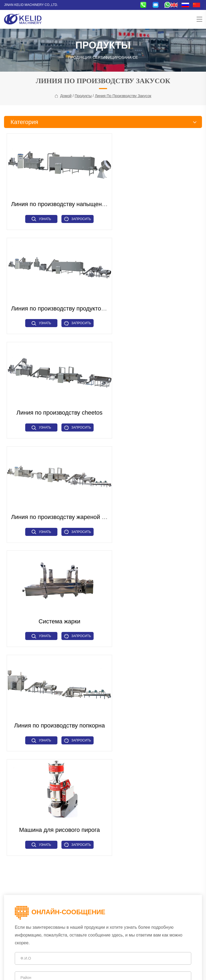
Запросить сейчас (72, 217)
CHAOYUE (150, 971)
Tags (86, 971)
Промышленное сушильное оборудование (41, 875)
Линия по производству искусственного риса (43, 846)
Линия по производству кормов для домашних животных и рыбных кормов (44, 821)
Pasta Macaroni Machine (173, 825)
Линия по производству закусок (123, 98)
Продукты (83, 98)
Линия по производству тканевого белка (39, 839)
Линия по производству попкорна (154, 398)
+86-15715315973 (41, 902)
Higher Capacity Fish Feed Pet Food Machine (143, 817)
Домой (66, 98)
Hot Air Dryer (116, 832)
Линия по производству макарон (32, 868)
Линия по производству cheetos (54, 299)
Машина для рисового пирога (54, 496)
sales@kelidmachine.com (65, 921)
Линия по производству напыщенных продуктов (76, 201)
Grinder (135, 832)
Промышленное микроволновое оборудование (45, 832)
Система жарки (54, 398)
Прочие (61, 882)
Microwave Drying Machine (127, 825)
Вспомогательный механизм (29, 882)
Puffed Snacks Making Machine (131, 810)
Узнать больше (36, 217)
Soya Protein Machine (162, 832)
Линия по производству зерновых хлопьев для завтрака (45, 857)
